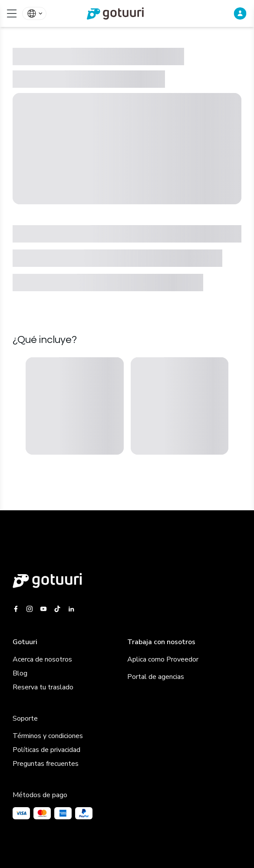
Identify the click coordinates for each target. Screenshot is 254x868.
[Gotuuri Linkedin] (71, 609)
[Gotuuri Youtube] (43, 609)
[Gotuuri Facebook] (18, 609)
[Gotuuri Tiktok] (57, 609)
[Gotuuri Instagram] (30, 609)
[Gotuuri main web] (127, 580)
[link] (127, 13)
